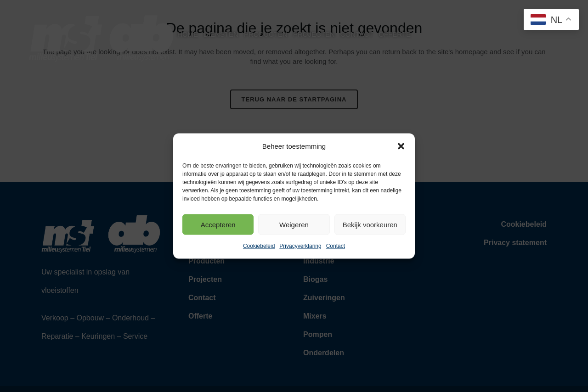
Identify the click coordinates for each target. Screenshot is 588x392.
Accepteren (218, 224)
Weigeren (294, 224)
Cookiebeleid (259, 246)
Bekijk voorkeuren (370, 224)
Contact (336, 246)
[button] (401, 146)
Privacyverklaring (300, 246)
